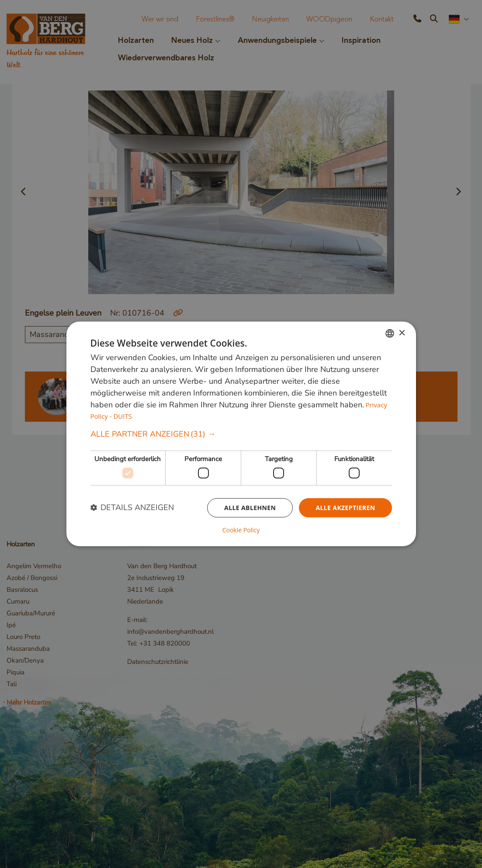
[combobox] (390, 333)
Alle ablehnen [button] (250, 507)
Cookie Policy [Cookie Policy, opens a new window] (241, 530)
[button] (241, 434)
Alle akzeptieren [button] (345, 507)
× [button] (402, 333)
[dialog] (241, 434)
